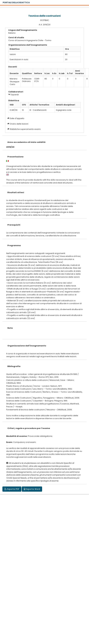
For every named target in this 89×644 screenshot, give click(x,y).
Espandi (13, 95)
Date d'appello (17, 118)
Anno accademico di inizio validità (26, 142)
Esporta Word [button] (32, 489)
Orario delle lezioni (19, 124)
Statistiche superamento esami (25, 129)
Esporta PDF (12, 489)
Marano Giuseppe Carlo (15, 81)
